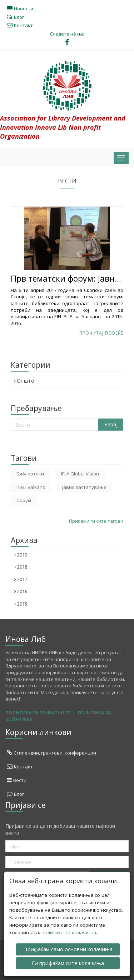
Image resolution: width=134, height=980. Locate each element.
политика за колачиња (69, 932)
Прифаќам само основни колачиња (68, 949)
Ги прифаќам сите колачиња (68, 962)
